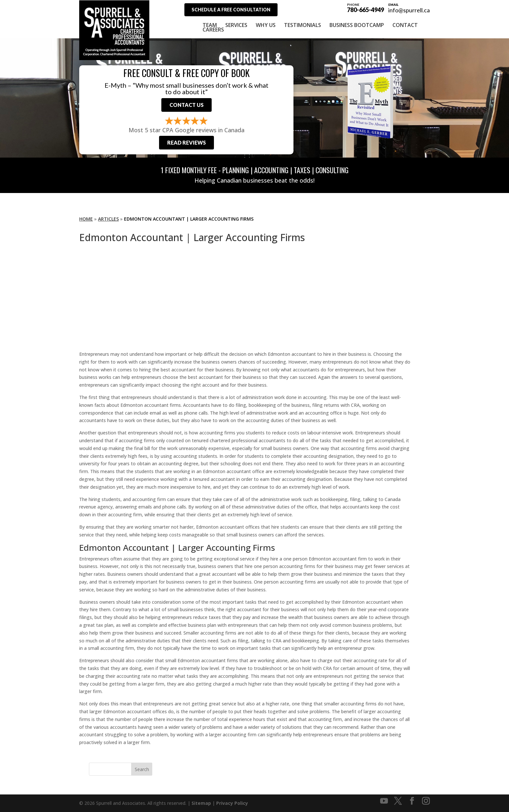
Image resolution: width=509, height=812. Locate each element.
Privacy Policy (232, 803)
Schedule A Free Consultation (231, 10)
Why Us (266, 25)
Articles (108, 219)
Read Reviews (186, 142)
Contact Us (186, 105)
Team (210, 25)
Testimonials (303, 25)
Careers (213, 30)
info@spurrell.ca (409, 10)
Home (86, 219)
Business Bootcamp (357, 25)
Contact (405, 25)
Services (236, 25)
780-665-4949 (366, 7)
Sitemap (201, 803)
